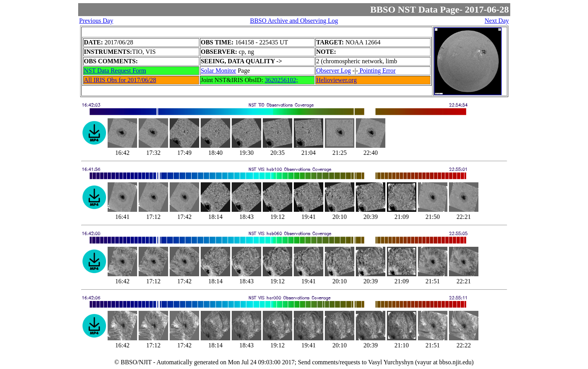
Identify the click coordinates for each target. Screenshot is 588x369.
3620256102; (281, 80)
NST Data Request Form (115, 71)
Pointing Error (377, 71)
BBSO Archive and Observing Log (294, 21)
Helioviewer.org (336, 80)
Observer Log (333, 71)
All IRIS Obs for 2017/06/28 (120, 80)
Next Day (497, 21)
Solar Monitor (218, 71)
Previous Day (96, 21)
